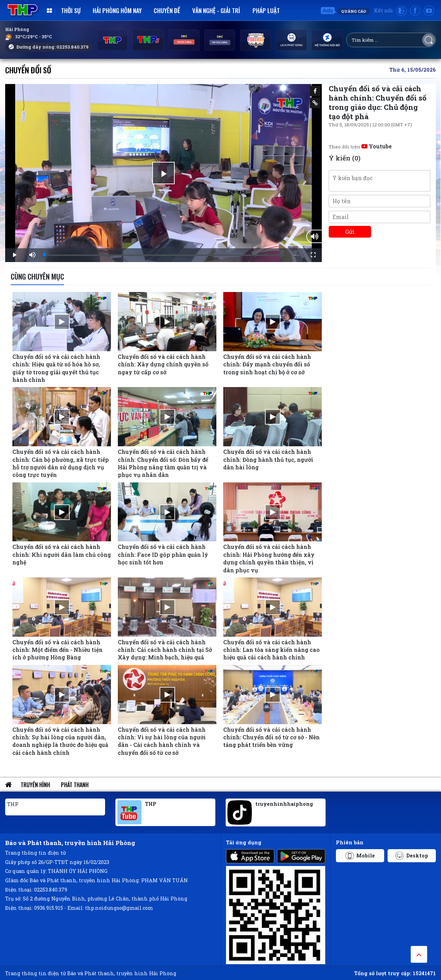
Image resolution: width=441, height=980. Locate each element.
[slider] (165, 255)
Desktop (412, 856)
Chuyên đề (167, 10)
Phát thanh (75, 785)
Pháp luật (266, 10)
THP (13, 804)
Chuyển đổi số (28, 70)
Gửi (350, 232)
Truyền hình (35, 785)
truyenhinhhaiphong (284, 804)
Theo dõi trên (360, 147)
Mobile (360, 856)
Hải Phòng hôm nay (117, 10)
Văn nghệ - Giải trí (216, 10)
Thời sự (71, 10)
